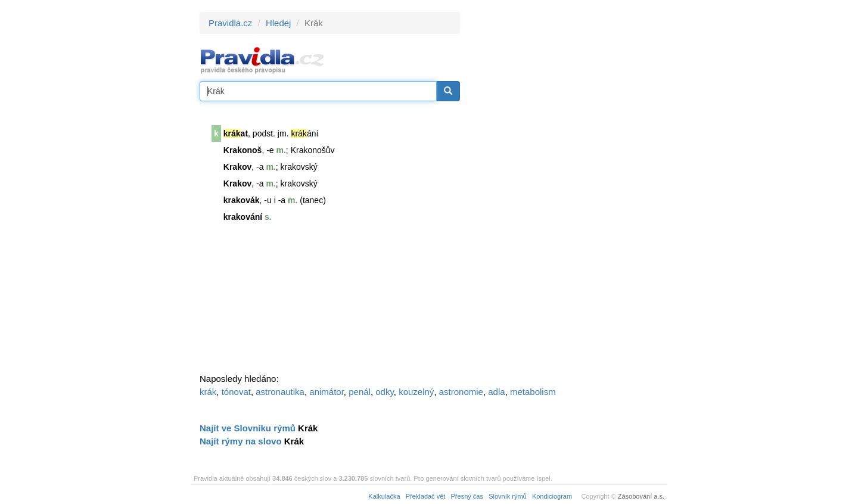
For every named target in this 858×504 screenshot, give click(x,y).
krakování (243, 217)
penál (360, 392)
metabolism (533, 392)
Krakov (237, 167)
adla (496, 392)
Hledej (279, 23)
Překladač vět (426, 496)
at (236, 133)
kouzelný (416, 392)
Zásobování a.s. (641, 496)
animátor (327, 392)
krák (208, 392)
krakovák (242, 200)
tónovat (236, 392)
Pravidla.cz (230, 23)
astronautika (280, 392)
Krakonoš (243, 150)
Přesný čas (467, 496)
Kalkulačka (384, 496)
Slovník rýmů (508, 496)
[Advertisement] (567, 191)
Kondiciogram (552, 496)
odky (385, 392)
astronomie (461, 392)
